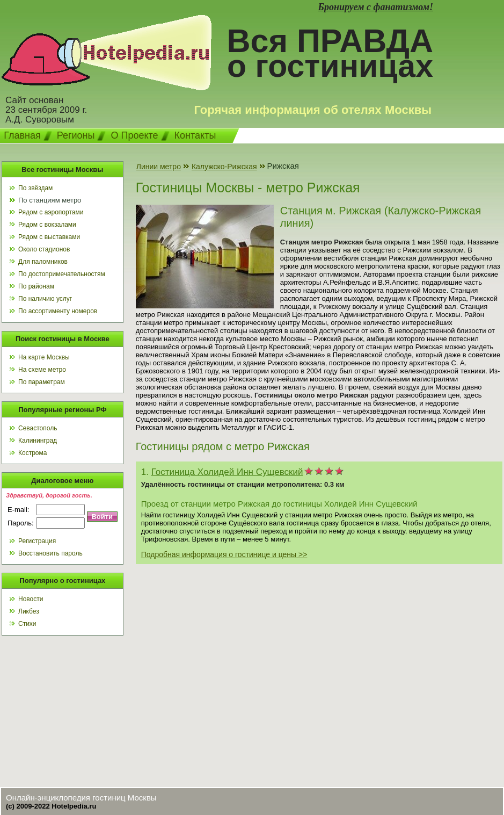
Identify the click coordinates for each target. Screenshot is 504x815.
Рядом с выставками (49, 237)
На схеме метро (42, 370)
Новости (31, 599)
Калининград (38, 441)
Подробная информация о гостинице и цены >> (224, 554)
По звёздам (35, 188)
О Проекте (134, 135)
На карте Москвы (44, 357)
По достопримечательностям (62, 274)
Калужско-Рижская (224, 167)
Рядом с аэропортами (51, 212)
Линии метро (159, 167)
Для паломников (43, 262)
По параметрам (42, 382)
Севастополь (38, 428)
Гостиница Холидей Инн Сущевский (227, 472)
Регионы (76, 135)
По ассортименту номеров (58, 311)
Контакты (195, 135)
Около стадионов (44, 249)
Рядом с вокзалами (47, 225)
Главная (22, 135)
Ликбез (29, 611)
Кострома (32, 453)
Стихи (27, 624)
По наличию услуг (45, 299)
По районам (36, 286)
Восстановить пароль (50, 553)
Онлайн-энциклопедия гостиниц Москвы (81, 798)
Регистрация (37, 541)
